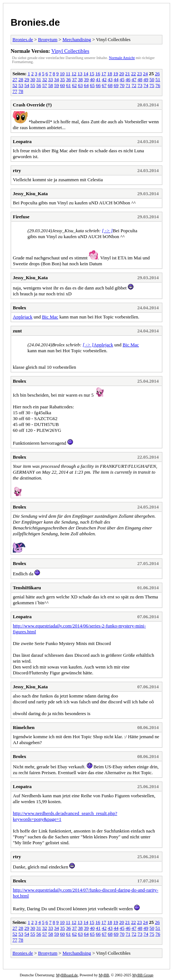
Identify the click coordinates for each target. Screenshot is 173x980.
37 (75, 79)
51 (158, 79)
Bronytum (48, 39)
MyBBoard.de (67, 975)
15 (92, 74)
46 (128, 79)
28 (21, 79)
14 (86, 74)
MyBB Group (143, 975)
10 (62, 74)
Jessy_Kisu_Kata (30, 194)
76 (158, 85)
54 (27, 85)
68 (110, 85)
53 (21, 85)
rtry (17, 170)
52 (15, 85)
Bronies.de (35, 22)
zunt (17, 331)
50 (152, 79)
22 (134, 74)
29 (27, 79)
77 (15, 91)
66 (98, 85)
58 (51, 85)
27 (15, 79)
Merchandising (77, 39)
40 (92, 79)
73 (140, 85)
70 (122, 85)
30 (33, 79)
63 (80, 85)
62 (75, 85)
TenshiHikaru (27, 588)
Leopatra (22, 141)
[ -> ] (107, 231)
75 (152, 85)
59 (57, 85)
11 (68, 74)
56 (39, 85)
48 (140, 79)
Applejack (23, 317)
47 (134, 79)
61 (68, 85)
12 (74, 74)
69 (116, 85)
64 (86, 85)
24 (145, 74)
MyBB (104, 975)
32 (45, 79)
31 (39, 79)
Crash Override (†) (32, 105)
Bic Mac (50, 317)
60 (62, 85)
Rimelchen (24, 727)
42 (104, 79)
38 (80, 79)
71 (128, 85)
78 (21, 91)
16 (98, 74)
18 (110, 74)
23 (139, 74)
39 (86, 79)
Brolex (20, 308)
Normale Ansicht (122, 58)
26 (157, 74)
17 (104, 74)
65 (92, 85)
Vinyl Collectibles (70, 51)
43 (110, 79)
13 (80, 74)
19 (116, 74)
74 (146, 85)
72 (134, 85)
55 (33, 85)
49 (146, 79)
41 (98, 79)
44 (116, 79)
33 (51, 79)
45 (122, 79)
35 (62, 79)
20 (122, 74)
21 (128, 74)
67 (104, 85)
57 (45, 85)
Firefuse (21, 217)
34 (57, 79)
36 (68, 79)
